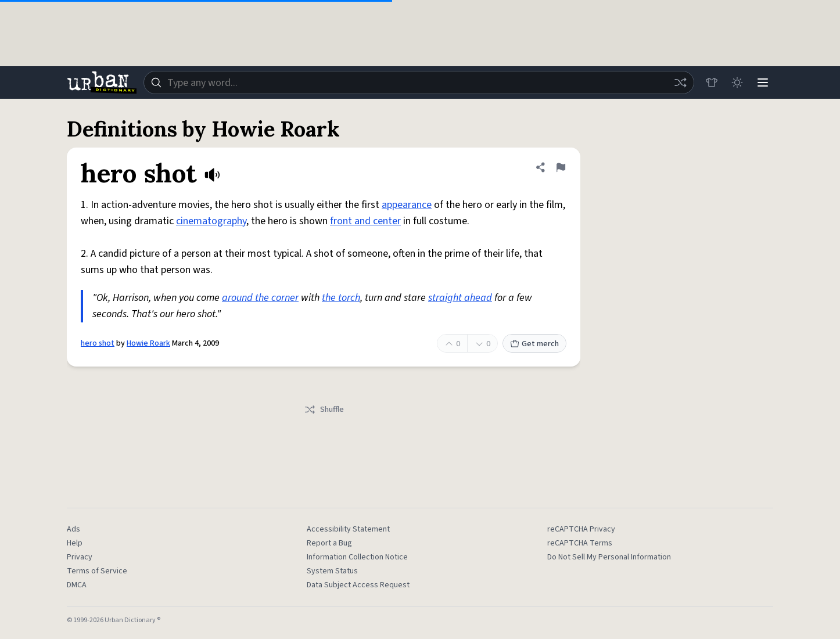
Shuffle (324, 410)
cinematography (211, 221)
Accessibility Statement (348, 529)
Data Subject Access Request (358, 585)
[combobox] (419, 82)
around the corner (260, 298)
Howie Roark (148, 343)
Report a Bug (329, 543)
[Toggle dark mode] (737, 82)
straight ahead (460, 298)
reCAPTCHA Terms (580, 543)
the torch (341, 298)
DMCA (77, 585)
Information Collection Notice (357, 557)
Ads (73, 529)
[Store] (712, 82)
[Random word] (680, 82)
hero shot (98, 343)
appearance (407, 205)
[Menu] (763, 82)
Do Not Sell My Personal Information (609, 557)
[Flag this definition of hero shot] (561, 167)
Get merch (534, 344)
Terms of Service (97, 571)
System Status (332, 571)
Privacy (80, 557)
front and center (365, 221)
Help (75, 543)
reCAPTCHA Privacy (581, 529)
